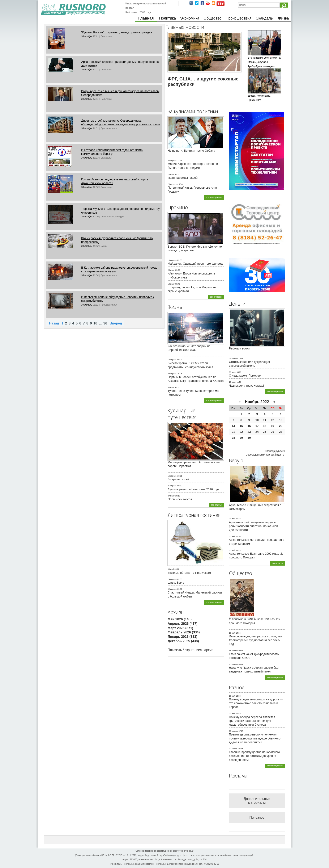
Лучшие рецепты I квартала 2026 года (194, 489)
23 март (171, 270)
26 (273, 432)
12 (273, 420)
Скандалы (265, 18)
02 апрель (172, 589)
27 (281, 432)
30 (249, 438)
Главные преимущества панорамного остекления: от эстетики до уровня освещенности (254, 756)
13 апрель (172, 360)
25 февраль (173, 184)
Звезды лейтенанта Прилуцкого (189, 573)
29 (241, 438)
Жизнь (283, 18)
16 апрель (172, 476)
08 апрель (172, 374)
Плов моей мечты (180, 499)
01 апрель (172, 486)
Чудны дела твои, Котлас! (246, 386)
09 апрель (233, 358)
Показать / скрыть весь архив (191, 650)
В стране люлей (179, 479)
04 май (232, 713)
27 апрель (233, 650)
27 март (171, 496)
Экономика (190, 18)
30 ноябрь (87, 36)
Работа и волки (239, 348)
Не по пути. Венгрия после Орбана (191, 151)
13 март (232, 382)
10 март (171, 284)
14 (233, 426)
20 (281, 426)
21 (233, 432)
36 (105, 323)
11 (265, 420)
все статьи (216, 505)
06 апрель (172, 160)
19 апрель (172, 260)
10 (95, 323)
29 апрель (233, 731)
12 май (232, 633)
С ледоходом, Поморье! (245, 376)
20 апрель (233, 664)
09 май (171, 569)
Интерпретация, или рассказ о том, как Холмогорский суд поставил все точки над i (255, 640)
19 (273, 426)
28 (233, 438)
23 (249, 432)
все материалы (214, 197)
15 (241, 426)
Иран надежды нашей (183, 178)
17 (257, 426)
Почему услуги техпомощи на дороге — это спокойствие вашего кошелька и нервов (256, 703)
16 (249, 426)
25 (265, 432)
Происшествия (238, 18)
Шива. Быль (176, 583)
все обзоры (216, 297)
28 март (232, 372)
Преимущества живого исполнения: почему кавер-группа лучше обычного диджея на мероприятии (255, 738)
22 (241, 432)
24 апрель (172, 579)
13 (281, 420)
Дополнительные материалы (257, 801)
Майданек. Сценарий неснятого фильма (195, 264)
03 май (232, 550)
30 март (171, 387)
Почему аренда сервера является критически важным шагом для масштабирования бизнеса (252, 721)
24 (257, 432)
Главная (146, 18)
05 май (232, 536)
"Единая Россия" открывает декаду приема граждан (117, 32)
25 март (171, 174)
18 (265, 426)
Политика (168, 18)
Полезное (257, 817)
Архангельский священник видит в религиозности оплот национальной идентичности (253, 526)
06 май (232, 519)
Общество (213, 18)
